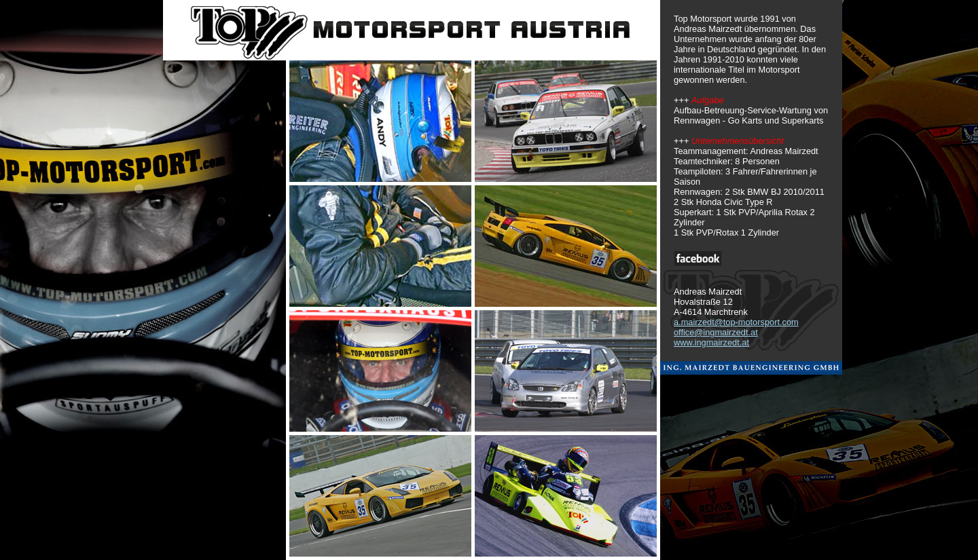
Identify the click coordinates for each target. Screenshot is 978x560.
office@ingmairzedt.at (716, 332)
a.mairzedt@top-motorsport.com (736, 322)
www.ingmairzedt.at (711, 342)
